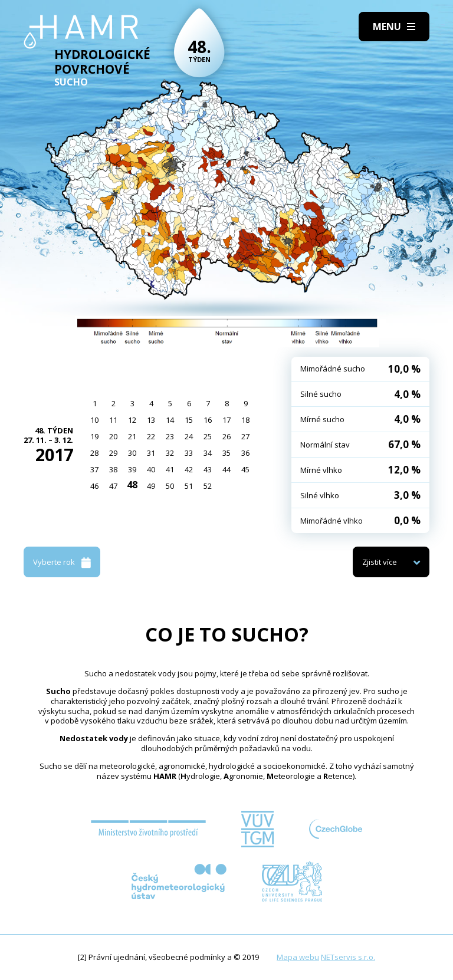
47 (113, 486)
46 (94, 486)
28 (94, 453)
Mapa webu (298, 957)
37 (94, 469)
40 (151, 469)
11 (113, 420)
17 (226, 420)
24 (189, 436)
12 (132, 420)
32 (170, 453)
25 (208, 436)
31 (151, 453)
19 (94, 436)
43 (208, 469)
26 (226, 436)
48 (132, 485)
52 (208, 486)
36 (245, 453)
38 (113, 469)
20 (113, 436)
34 (208, 453)
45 (245, 469)
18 (245, 420)
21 (132, 436)
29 (113, 453)
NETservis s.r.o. (348, 957)
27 (245, 436)
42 (189, 469)
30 (132, 453)
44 (226, 469)
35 (226, 453)
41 (170, 469)
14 (170, 420)
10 (94, 420)
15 (189, 420)
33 (189, 453)
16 (208, 420)
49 (151, 486)
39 (132, 469)
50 (170, 486)
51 (189, 486)
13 (151, 420)
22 (151, 436)
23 (170, 436)
